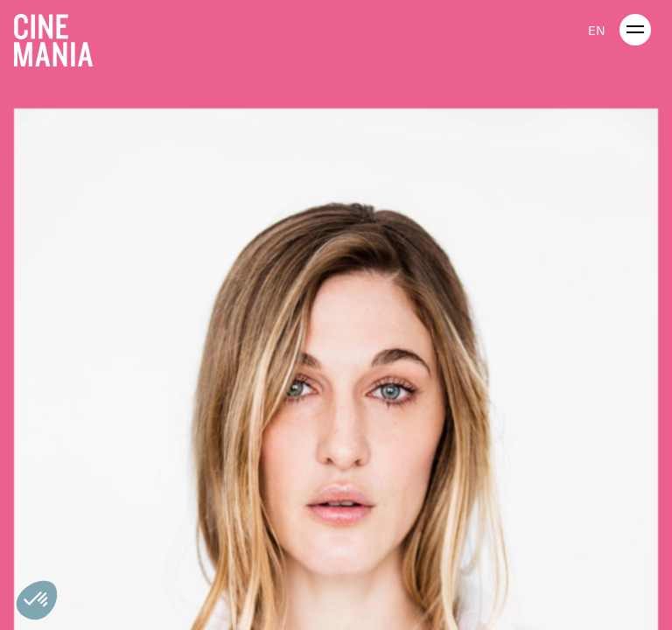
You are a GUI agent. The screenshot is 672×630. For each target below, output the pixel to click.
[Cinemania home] (60, 37)
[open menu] (635, 30)
